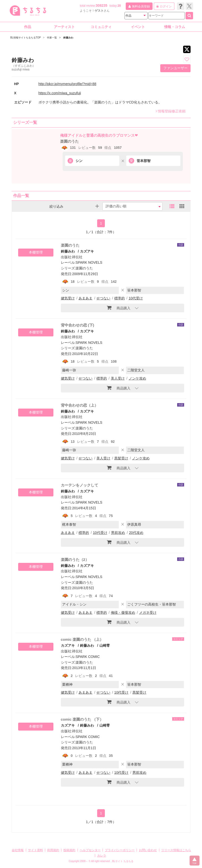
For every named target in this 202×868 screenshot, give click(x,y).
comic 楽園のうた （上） (82, 639)
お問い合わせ (148, 850)
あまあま (85, 298)
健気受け (68, 298)
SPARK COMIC (88, 657)
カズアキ (87, 251)
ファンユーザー (175, 68)
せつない (103, 298)
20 (119, 6)
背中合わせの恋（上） (80, 405)
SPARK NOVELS (89, 262)
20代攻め (136, 533)
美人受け (118, 378)
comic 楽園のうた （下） (82, 719)
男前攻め (118, 533)
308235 (101, 5)
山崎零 (105, 645)
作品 (28, 27)
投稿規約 (69, 850)
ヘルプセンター (90, 850)
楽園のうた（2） (75, 560)
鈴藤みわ (68, 251)
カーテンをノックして (80, 485)
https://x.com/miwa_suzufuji (60, 93)
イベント (138, 27)
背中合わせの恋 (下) (78, 325)
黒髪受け (121, 458)
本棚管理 (36, 252)
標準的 (120, 298)
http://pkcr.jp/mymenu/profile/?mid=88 (67, 84)
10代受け (136, 298)
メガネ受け (148, 612)
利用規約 (53, 850)
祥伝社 (77, 257)
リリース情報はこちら (176, 850)
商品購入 (119, 308)
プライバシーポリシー (120, 850)
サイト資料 (36, 850)
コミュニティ (101, 27)
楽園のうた (69, 141)
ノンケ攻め (137, 378)
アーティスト (64, 27)
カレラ (102, 856)
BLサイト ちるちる (123, 861)
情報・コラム (175, 27)
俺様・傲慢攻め (123, 612)
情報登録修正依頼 (171, 111)
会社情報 (18, 850)
